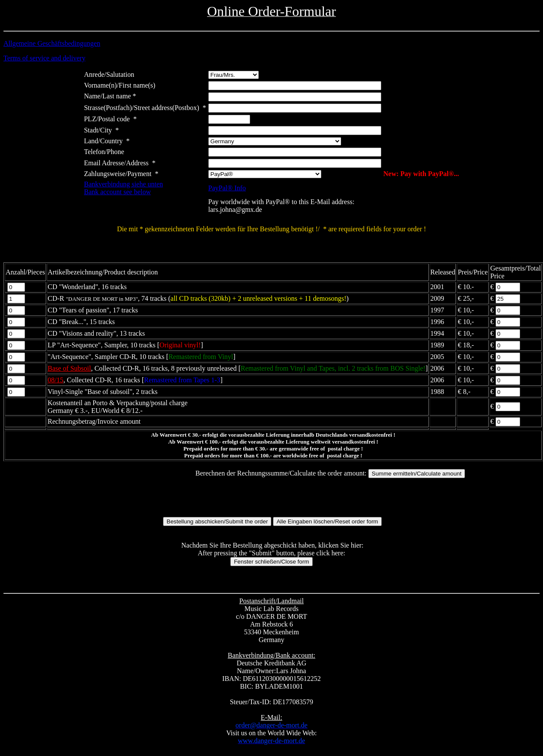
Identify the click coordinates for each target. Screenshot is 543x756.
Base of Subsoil (69, 368)
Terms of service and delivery (44, 58)
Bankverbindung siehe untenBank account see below (124, 188)
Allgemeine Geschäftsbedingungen (52, 43)
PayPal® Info (227, 188)
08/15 (56, 380)
